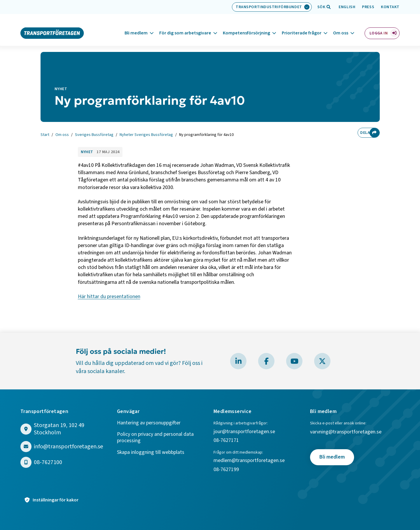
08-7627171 (226, 441)
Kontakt (390, 7)
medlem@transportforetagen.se (249, 461)
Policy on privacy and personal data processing (155, 438)
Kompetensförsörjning (246, 26)
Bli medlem (136, 26)
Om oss (341, 26)
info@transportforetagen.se (68, 447)
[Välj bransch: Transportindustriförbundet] (272, 7)
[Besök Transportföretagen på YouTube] (294, 361)
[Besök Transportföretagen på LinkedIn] (238, 361)
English (347, 7)
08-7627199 (227, 470)
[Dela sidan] (374, 133)
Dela (363, 133)
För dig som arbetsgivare (185, 26)
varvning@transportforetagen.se (346, 432)
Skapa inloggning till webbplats (151, 453)
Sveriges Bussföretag (94, 135)
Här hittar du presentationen (109, 297)
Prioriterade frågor (302, 26)
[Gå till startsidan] (52, 26)
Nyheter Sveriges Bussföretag (146, 135)
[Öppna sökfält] (321, 7)
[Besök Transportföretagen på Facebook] (266, 361)
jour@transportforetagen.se (244, 432)
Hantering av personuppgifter (149, 423)
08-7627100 (48, 462)
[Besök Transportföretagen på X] (322, 361)
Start (45, 135)
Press (368, 7)
